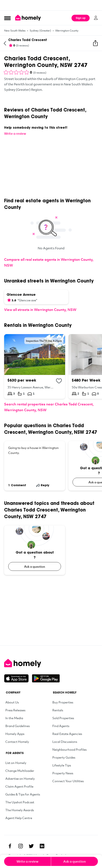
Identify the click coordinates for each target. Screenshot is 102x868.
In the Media (14, 718)
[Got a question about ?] (35, 550)
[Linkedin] (42, 846)
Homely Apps (15, 734)
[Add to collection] (59, 381)
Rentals (58, 710)
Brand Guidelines (18, 726)
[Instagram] (21, 846)
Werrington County (67, 30)
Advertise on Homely (20, 778)
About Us (12, 702)
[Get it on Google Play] (46, 678)
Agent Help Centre (19, 818)
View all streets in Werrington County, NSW (40, 310)
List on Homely (16, 763)
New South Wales (15, 30)
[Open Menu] (7, 18)
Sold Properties (63, 718)
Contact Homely (17, 742)
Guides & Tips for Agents (23, 794)
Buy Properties (63, 702)
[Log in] (96, 18)
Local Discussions (65, 742)
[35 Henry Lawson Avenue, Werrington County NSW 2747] (35, 366)
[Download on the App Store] (18, 678)
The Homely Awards (20, 810)
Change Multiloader (20, 771)
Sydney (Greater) (40, 30)
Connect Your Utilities (68, 781)
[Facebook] (10, 846)
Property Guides (64, 757)
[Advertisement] (51, 5)
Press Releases (15, 710)
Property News (63, 773)
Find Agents (61, 726)
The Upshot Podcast (20, 802)
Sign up (81, 18)
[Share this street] (95, 43)
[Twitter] (31, 846)
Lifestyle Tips (62, 765)
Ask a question (35, 566)
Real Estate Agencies (67, 734)
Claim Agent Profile (19, 786)
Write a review (28, 861)
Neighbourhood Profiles (69, 749)
